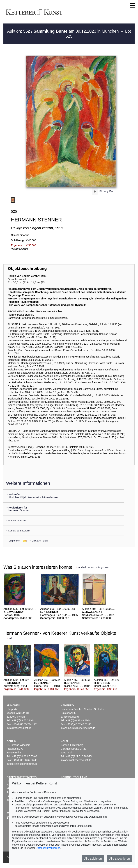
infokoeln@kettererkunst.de (76, 760)
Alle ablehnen (93, 859)
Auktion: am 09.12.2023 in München (63, 31)
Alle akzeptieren (119, 859)
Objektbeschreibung (27, 269)
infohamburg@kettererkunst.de (78, 728)
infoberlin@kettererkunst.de (22, 764)
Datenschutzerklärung (48, 848)
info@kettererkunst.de (19, 728)
